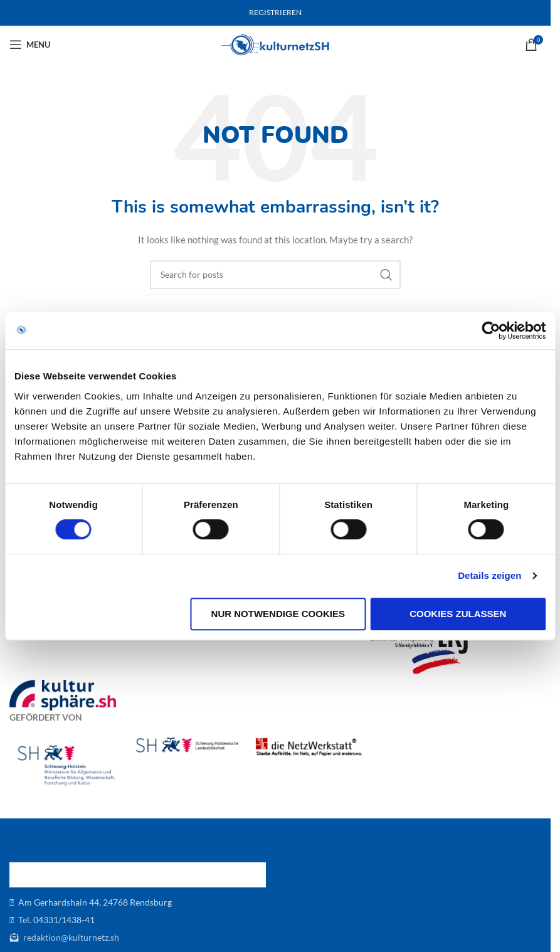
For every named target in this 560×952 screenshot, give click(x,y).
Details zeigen (489, 575)
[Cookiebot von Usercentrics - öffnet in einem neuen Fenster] (491, 331)
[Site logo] (276, 44)
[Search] (275, 275)
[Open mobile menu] (30, 45)
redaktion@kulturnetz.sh (70, 937)
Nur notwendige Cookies (278, 614)
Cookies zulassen (458, 614)
